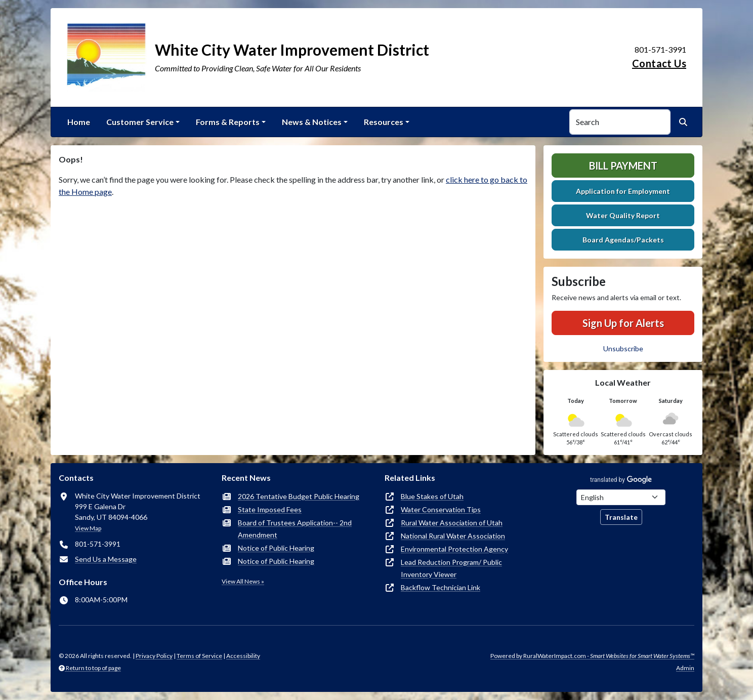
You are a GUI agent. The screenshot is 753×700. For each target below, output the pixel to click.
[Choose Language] (621, 497)
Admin (685, 668)
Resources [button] (384, 122)
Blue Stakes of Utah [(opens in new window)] (432, 496)
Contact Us (659, 63)
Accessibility (243, 656)
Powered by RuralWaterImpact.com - (592, 656)
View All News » (243, 581)
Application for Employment (623, 191)
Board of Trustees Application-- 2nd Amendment (295, 529)
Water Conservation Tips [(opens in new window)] (441, 509)
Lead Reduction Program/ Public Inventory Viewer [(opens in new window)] (451, 568)
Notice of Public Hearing (276, 548)
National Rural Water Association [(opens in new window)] (453, 536)
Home (79, 122)
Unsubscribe (623, 348)
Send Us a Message (106, 559)
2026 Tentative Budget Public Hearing (299, 496)
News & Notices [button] (312, 122)
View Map (88, 528)
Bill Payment (623, 166)
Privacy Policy (154, 656)
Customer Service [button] (140, 122)
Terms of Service (199, 656)
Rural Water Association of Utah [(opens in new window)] (452, 523)
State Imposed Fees (270, 509)
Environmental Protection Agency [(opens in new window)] (454, 549)
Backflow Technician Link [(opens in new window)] (441, 587)
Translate (621, 517)
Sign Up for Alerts (623, 323)
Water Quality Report (623, 215)
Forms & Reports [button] (228, 122)
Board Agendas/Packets (623, 240)
